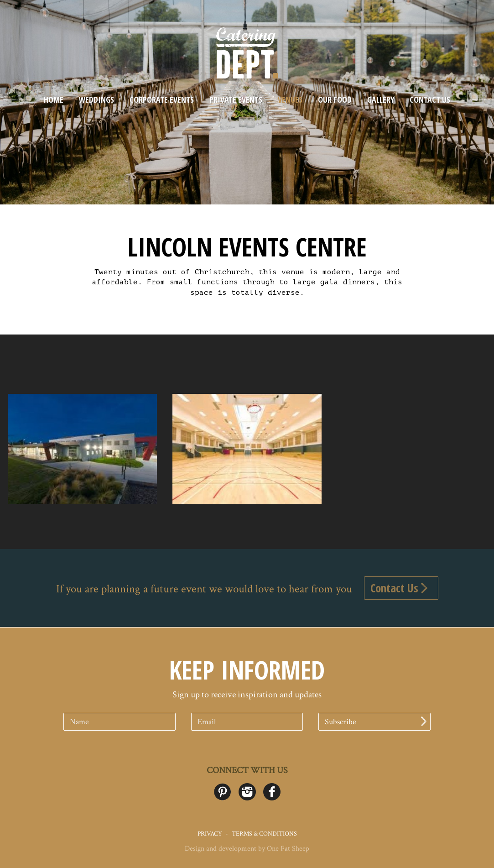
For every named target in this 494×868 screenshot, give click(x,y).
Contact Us (430, 99)
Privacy (210, 834)
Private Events (236, 99)
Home (54, 99)
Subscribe (376, 722)
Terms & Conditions (264, 834)
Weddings (96, 99)
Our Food (335, 99)
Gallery (381, 99)
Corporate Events (162, 99)
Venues (290, 99)
